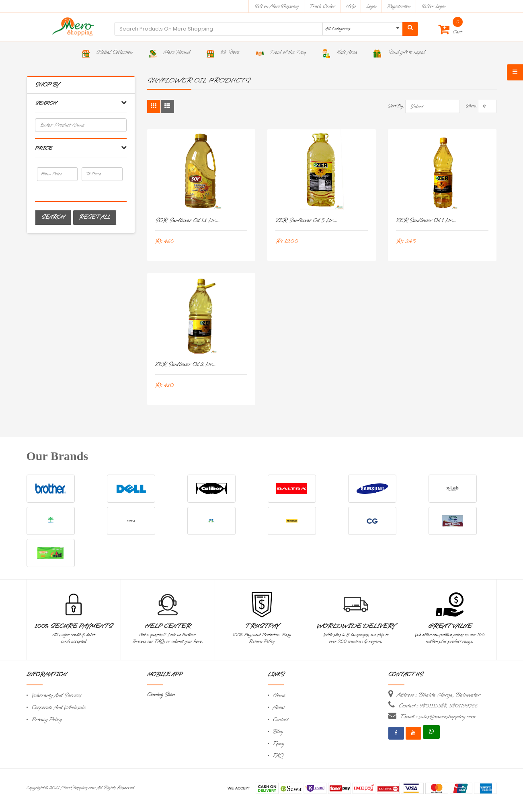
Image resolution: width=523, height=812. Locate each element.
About (279, 708)
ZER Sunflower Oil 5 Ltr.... (306, 221)
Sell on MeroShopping (276, 6)
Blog (278, 732)
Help (351, 6)
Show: (471, 106)
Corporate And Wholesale (59, 708)
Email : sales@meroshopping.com (438, 717)
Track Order (322, 6)
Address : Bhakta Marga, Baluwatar (439, 695)
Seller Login (433, 6)
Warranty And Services (57, 696)
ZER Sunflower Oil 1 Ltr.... (426, 221)
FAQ (278, 756)
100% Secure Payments (73, 626)
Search (53, 217)
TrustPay (262, 626)
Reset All (95, 217)
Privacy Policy (47, 720)
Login (371, 6)
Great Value (449, 626)
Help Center (168, 626)
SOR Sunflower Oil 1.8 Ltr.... (188, 221)
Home (279, 696)
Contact (281, 720)
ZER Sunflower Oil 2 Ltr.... (186, 365)
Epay (279, 744)
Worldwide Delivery (356, 626)
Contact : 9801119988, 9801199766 (438, 706)
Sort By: (396, 106)
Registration (399, 6)
